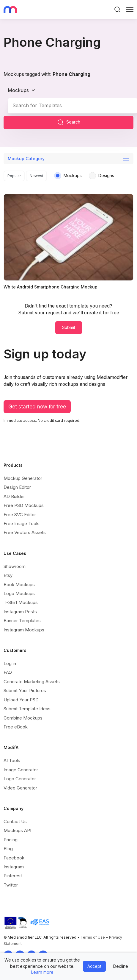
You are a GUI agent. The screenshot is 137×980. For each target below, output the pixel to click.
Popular (14, 176)
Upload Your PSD (21, 700)
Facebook (14, 858)
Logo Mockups (19, 593)
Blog (8, 849)
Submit (69, 327)
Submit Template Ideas (27, 709)
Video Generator (20, 788)
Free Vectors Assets (25, 532)
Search (69, 122)
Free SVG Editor (20, 515)
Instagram (14, 867)
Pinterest (13, 876)
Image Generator (21, 770)
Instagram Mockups (24, 630)
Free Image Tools (22, 523)
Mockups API (17, 830)
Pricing (11, 840)
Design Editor (17, 487)
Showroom (15, 566)
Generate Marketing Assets (32, 682)
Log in (10, 663)
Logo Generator (20, 779)
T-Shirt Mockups (21, 602)
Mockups (18, 90)
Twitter (11, 885)
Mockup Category (26, 159)
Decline (121, 966)
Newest (37, 176)
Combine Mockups (23, 718)
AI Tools (12, 760)
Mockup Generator (23, 478)
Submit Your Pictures (25, 690)
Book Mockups (19, 585)
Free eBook (16, 727)
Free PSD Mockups (24, 505)
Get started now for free (37, 406)
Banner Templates (22, 621)
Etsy (8, 575)
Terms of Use (93, 937)
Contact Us (15, 821)
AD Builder (14, 496)
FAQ (8, 672)
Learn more (42, 972)
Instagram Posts (20, 612)
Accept (94, 966)
